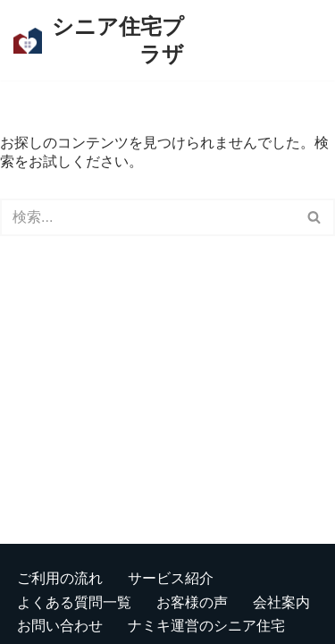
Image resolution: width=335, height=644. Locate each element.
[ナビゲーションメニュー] (251, 40)
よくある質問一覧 (74, 602)
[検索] (306, 41)
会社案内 (281, 602)
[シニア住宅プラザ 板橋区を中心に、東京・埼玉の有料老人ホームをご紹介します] (99, 40)
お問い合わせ (60, 625)
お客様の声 (192, 602)
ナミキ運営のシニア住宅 (206, 625)
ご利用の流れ (60, 577)
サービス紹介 (171, 577)
